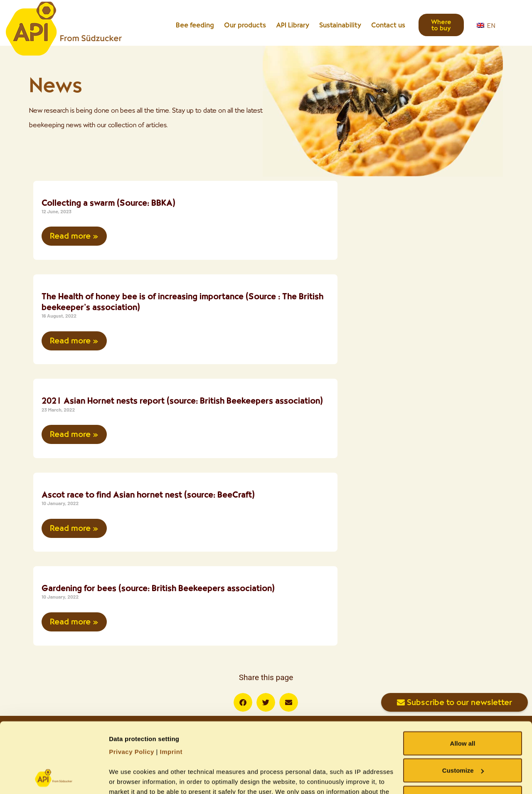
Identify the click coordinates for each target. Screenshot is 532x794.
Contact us (388, 25)
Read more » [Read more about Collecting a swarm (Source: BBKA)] (74, 236)
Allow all (463, 677)
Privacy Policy (132, 686)
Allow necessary (463, 732)
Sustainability (340, 25)
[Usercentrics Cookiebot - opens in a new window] (54, 778)
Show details (128, 778)
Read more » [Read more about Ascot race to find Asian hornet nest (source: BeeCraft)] (74, 528)
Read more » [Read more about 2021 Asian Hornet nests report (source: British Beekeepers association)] (74, 434)
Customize (463, 705)
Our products (245, 25)
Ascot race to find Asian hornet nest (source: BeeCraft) (148, 494)
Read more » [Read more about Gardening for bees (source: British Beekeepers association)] (74, 621)
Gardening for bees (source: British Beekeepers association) (158, 588)
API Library (293, 25)
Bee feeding (195, 25)
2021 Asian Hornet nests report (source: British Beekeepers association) (182, 401)
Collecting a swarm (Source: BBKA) (108, 203)
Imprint (171, 686)
